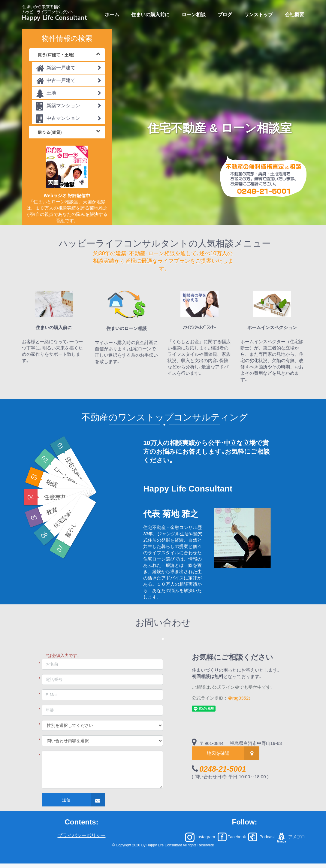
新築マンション (69, 106)
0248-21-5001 (223, 769)
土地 (69, 94)
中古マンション (69, 119)
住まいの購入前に (150, 15)
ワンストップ (258, 15)
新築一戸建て (69, 69)
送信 (66, 800)
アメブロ (290, 837)
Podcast (261, 837)
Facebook (232, 837)
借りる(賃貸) (69, 132)
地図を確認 (218, 753)
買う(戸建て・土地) (69, 55)
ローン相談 (194, 15)
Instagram (200, 837)
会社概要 (294, 15)
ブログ (225, 15)
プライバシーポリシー (82, 835)
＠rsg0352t (239, 698)
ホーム (112, 15)
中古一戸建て (69, 81)
